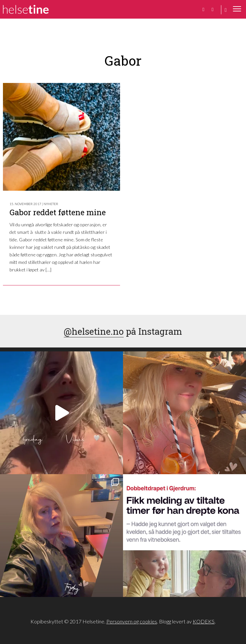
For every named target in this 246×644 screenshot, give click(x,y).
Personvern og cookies (132, 621)
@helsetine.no (94, 331)
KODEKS (204, 621)
